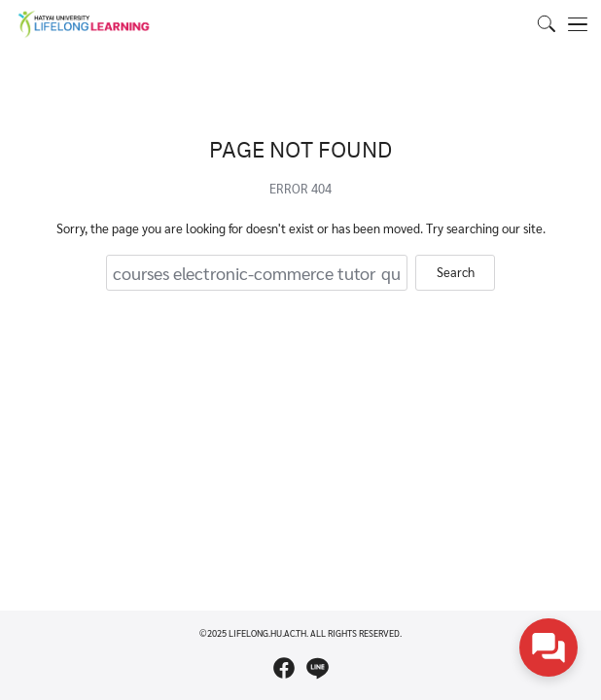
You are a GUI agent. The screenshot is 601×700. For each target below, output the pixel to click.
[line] (317, 668)
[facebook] (284, 668)
